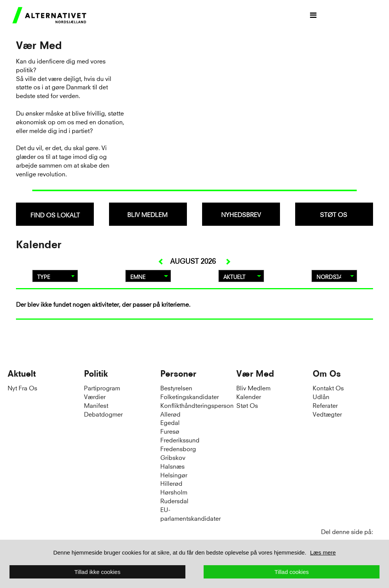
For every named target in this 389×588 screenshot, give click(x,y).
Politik (96, 374)
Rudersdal (174, 500)
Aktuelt (22, 374)
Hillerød (171, 483)
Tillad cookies (291, 572)
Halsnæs (172, 466)
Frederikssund (180, 440)
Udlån (321, 396)
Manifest (96, 405)
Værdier (95, 396)
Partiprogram (102, 388)
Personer (178, 374)
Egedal (170, 422)
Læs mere (323, 552)
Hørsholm (174, 492)
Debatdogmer (103, 414)
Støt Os (247, 405)
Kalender (249, 396)
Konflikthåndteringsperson (197, 405)
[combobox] (55, 214)
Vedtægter (327, 414)
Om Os (327, 374)
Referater (325, 405)
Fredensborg (178, 448)
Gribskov (173, 457)
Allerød (170, 414)
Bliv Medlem (253, 388)
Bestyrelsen (176, 388)
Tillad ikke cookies (97, 572)
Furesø (170, 431)
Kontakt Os (328, 388)
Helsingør (174, 475)
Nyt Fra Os (22, 388)
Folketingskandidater (190, 396)
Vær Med (255, 374)
